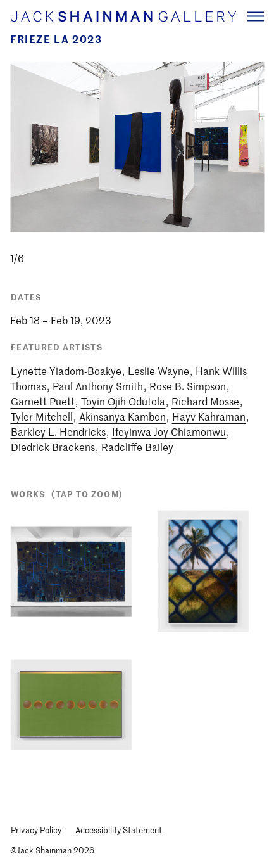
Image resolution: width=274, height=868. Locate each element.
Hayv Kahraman (209, 416)
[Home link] (123, 16)
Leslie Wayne (159, 371)
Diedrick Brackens (53, 447)
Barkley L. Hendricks (58, 431)
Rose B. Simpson (188, 386)
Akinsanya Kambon (122, 416)
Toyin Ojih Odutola (123, 401)
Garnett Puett (43, 401)
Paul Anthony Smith (98, 386)
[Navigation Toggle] (256, 16)
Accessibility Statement (119, 830)
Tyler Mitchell (42, 416)
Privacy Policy (36, 830)
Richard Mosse (205, 401)
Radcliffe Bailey (137, 447)
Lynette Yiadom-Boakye (66, 371)
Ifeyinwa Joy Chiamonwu (169, 431)
